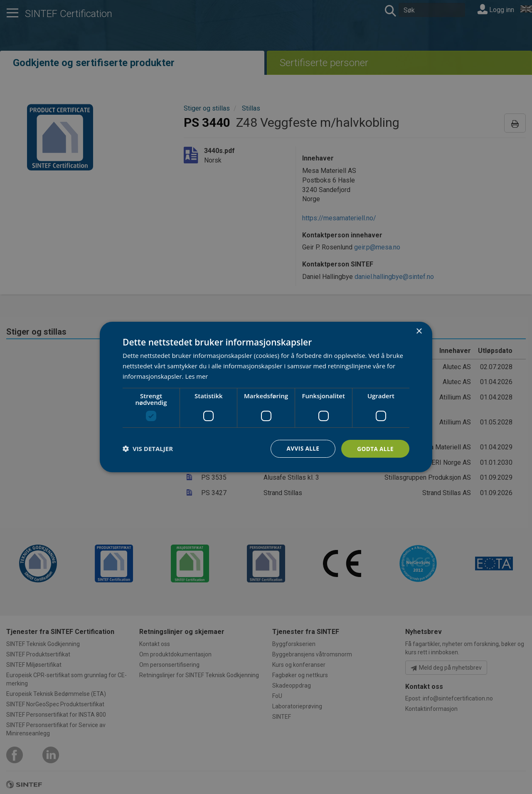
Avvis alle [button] (301, 448)
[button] (148, 449)
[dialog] (266, 397)
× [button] (419, 331)
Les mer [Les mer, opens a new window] (197, 376)
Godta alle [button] (375, 448)
